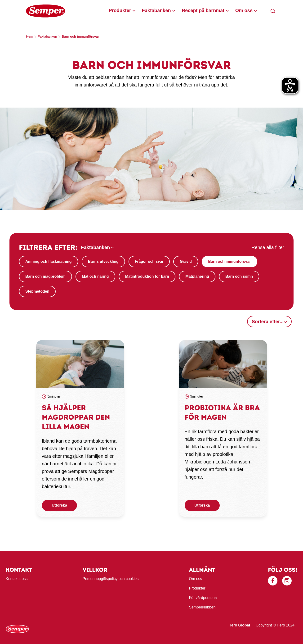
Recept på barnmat (203, 10)
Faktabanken (156, 10)
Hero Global (239, 625)
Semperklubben (202, 607)
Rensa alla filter (268, 247)
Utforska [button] (60, 505)
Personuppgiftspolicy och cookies (111, 579)
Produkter (120, 10)
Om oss (244, 10)
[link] (80, 364)
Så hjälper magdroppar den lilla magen (76, 417)
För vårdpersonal (203, 598)
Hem (30, 36)
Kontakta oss (17, 579)
